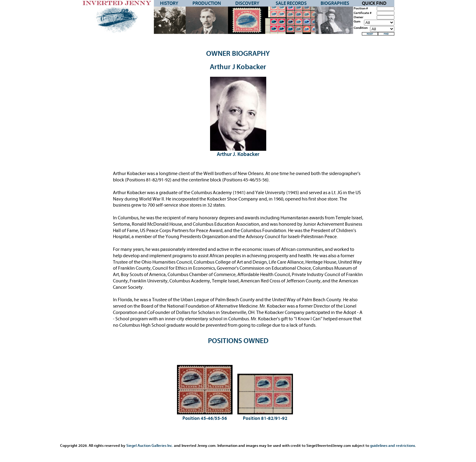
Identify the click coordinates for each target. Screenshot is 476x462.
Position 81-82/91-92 (265, 418)
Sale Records (291, 3)
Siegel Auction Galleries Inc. (150, 445)
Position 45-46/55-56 (205, 418)
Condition (361, 28)
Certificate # (363, 13)
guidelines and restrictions (393, 445)
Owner (359, 17)
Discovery (247, 3)
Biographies (335, 3)
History (169, 3)
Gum (357, 22)
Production (207, 3)
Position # (361, 8)
